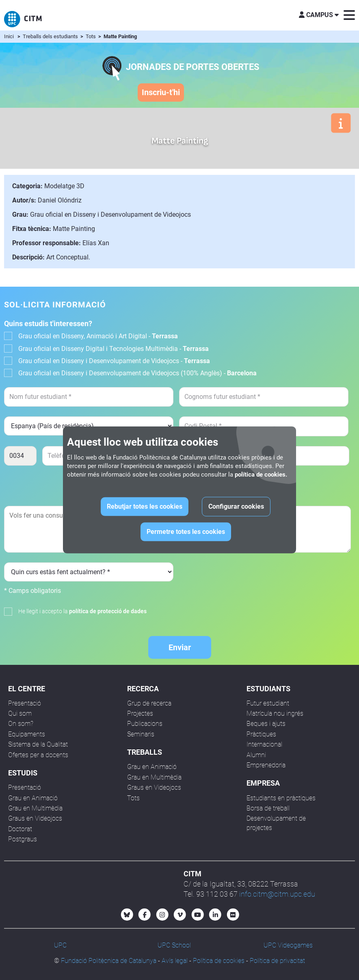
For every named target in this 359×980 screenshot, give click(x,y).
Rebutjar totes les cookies (145, 506)
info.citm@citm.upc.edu (277, 894)
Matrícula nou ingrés (275, 713)
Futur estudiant (268, 703)
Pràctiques (261, 734)
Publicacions (145, 724)
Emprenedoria (266, 765)
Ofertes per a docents (38, 755)
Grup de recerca (149, 703)
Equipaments (27, 734)
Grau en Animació (33, 798)
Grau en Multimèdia (35, 808)
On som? (21, 724)
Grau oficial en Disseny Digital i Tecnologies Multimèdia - (114, 349)
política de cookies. (261, 475)
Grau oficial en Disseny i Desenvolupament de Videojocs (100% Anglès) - (137, 373)
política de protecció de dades (108, 611)
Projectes (140, 713)
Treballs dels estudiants (51, 36)
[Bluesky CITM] (127, 915)
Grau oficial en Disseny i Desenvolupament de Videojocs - (114, 361)
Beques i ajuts (266, 724)
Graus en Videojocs (35, 818)
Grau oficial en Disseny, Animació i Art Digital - (98, 336)
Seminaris (141, 734)
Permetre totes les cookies (186, 532)
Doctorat (20, 829)
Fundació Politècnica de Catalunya (109, 961)
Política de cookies (219, 961)
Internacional (264, 744)
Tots (91, 36)
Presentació (25, 703)
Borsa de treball (268, 808)
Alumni (256, 755)
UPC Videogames (288, 945)
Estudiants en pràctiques (281, 798)
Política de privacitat (277, 961)
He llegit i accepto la (82, 611)
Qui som (20, 713)
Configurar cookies (236, 506)
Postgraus (23, 839)
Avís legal (175, 961)
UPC (60, 945)
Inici (9, 36)
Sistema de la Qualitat (38, 744)
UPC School (174, 945)
